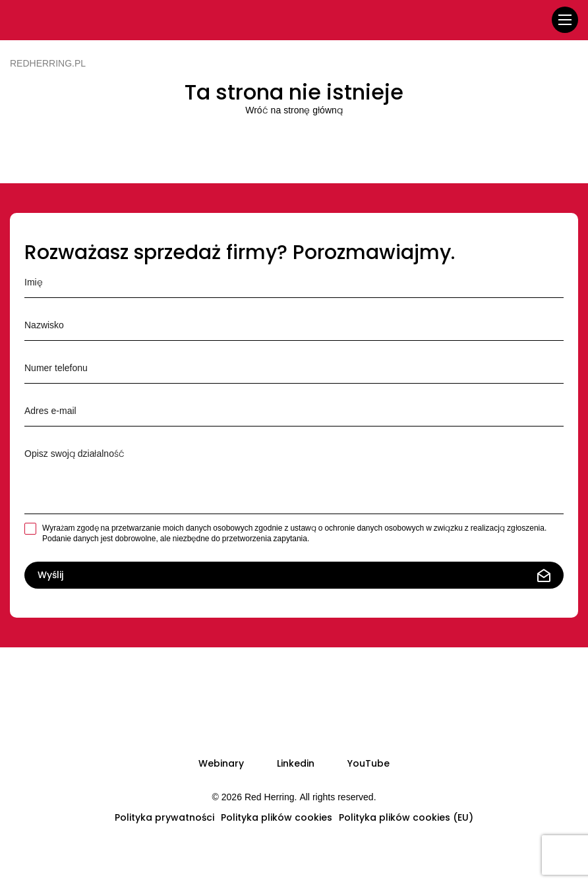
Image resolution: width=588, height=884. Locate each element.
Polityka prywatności (164, 817)
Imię (294, 281)
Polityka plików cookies (277, 817)
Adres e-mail (294, 409)
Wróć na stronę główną (294, 110)
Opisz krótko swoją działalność (294, 475)
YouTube (368, 763)
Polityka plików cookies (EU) (406, 817)
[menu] (565, 20)
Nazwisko (294, 324)
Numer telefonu (294, 367)
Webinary (221, 763)
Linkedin (296, 763)
